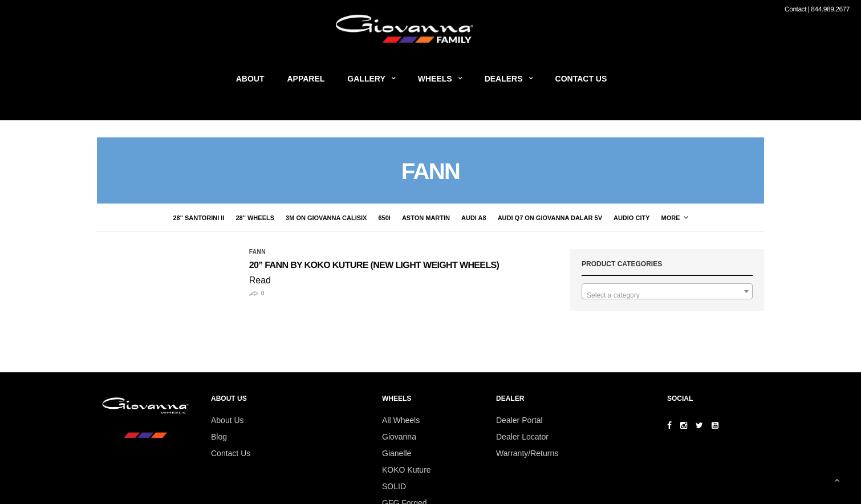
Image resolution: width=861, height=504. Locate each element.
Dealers (504, 79)
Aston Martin (368, 218)
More (732, 218)
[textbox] (667, 295)
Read (260, 280)
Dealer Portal (519, 420)
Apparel (306, 79)
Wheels (435, 79)
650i (326, 218)
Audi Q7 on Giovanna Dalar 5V (492, 218)
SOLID (394, 486)
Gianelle (397, 453)
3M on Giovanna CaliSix (269, 218)
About (250, 79)
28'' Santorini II (141, 218)
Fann (257, 252)
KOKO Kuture (407, 470)
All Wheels (401, 420)
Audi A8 (416, 218)
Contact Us (581, 79)
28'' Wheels (197, 218)
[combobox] (667, 291)
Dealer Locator (522, 437)
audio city (574, 218)
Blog (219, 437)
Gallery (366, 79)
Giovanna (399, 437)
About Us (228, 420)
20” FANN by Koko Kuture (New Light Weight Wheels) (374, 265)
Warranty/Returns (527, 453)
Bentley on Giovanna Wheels (656, 218)
